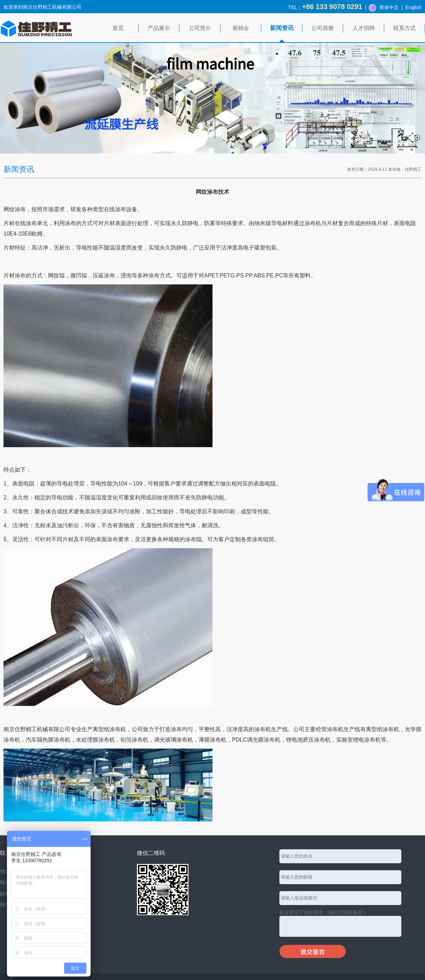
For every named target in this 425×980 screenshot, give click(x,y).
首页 (118, 28)
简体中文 (389, 7)
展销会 (241, 28)
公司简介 (200, 28)
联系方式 (404, 28)
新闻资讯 (282, 28)
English (414, 7)
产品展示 (159, 28)
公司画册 (323, 28)
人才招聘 (364, 28)
